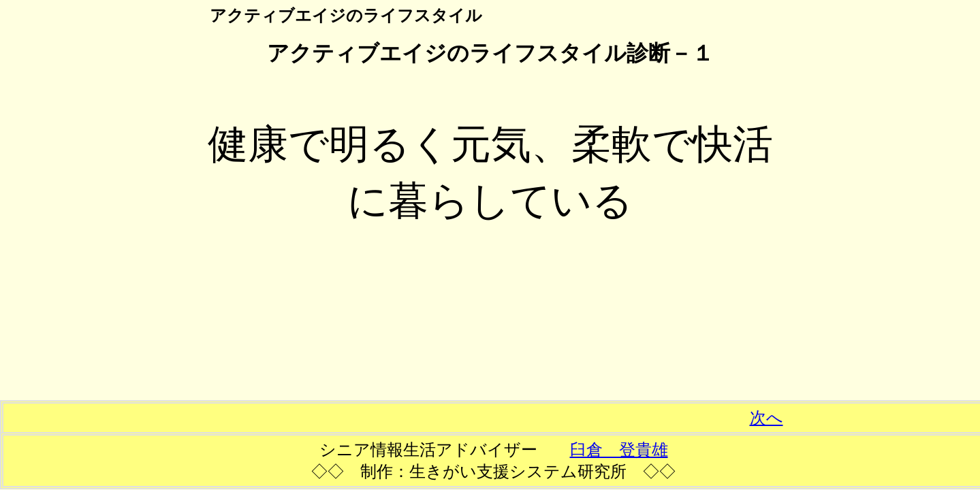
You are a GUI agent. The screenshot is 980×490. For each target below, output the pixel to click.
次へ (766, 418)
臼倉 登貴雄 (619, 450)
